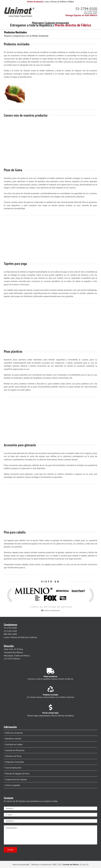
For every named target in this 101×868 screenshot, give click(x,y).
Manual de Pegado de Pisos (17, 774)
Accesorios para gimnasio (20, 445)
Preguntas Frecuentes (15, 762)
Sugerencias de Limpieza (16, 779)
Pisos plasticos (13, 351)
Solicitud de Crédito (14, 744)
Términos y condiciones (41, 864)
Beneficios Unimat (13, 739)
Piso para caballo (15, 532)
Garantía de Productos (15, 750)
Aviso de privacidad (21, 864)
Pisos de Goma (13, 170)
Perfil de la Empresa (14, 733)
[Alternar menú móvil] (96, 8)
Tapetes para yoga (15, 263)
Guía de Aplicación (13, 768)
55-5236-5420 (91, 11)
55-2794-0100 (86, 9)
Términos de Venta (13, 756)
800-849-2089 (91, 13)
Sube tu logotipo (13, 785)
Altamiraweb (56, 611)
